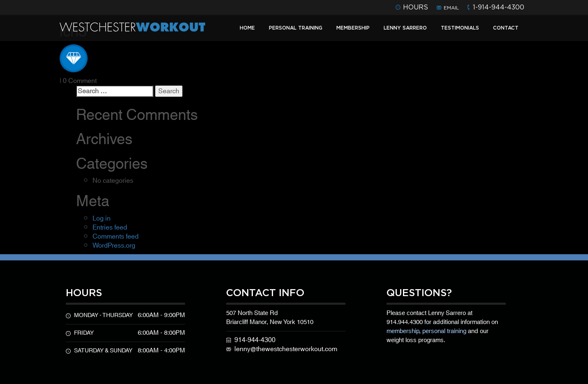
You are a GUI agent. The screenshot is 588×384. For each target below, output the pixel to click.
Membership (353, 28)
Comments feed (116, 237)
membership (403, 331)
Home (247, 28)
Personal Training (296, 28)
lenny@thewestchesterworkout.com (286, 349)
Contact (506, 28)
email (451, 8)
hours (416, 7)
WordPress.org (114, 246)
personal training (444, 331)
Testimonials (460, 28)
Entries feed (110, 228)
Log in (102, 218)
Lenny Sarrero (405, 28)
